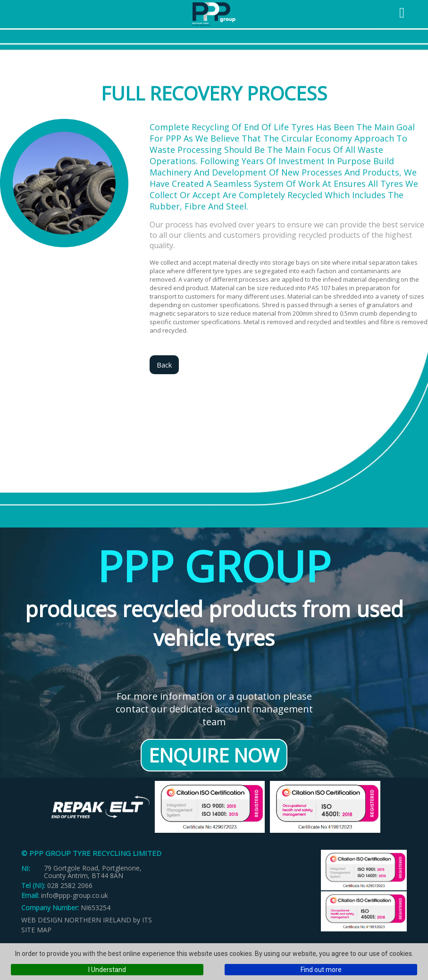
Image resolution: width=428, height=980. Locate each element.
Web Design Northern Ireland (76, 920)
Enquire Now (214, 755)
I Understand (107, 970)
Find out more (321, 970)
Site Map (36, 930)
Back (164, 365)
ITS (147, 920)
